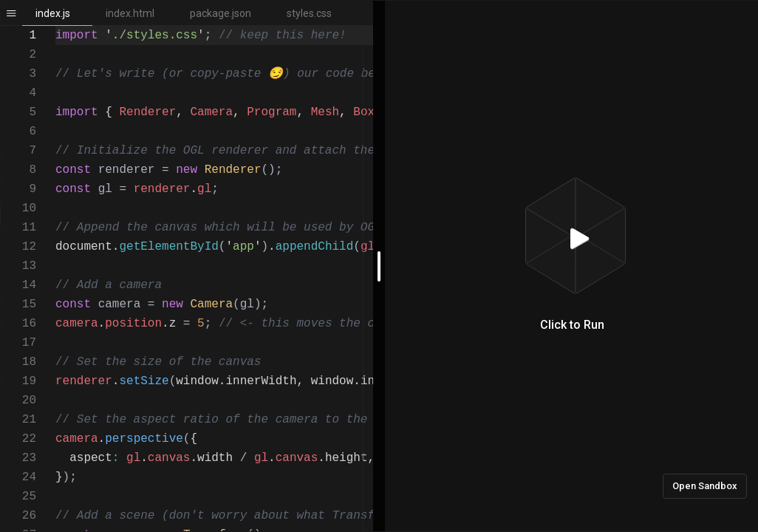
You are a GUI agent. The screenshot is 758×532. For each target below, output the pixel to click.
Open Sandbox (705, 486)
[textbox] (56, 26)
